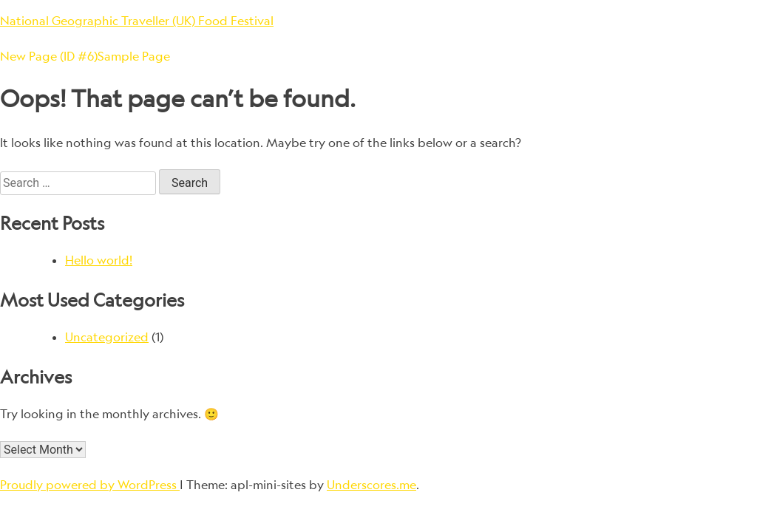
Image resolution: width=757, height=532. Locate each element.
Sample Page (134, 56)
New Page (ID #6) (49, 56)
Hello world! (99, 260)
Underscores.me (371, 485)
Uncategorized (107, 337)
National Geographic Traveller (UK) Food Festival (137, 21)
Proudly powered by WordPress (90, 485)
